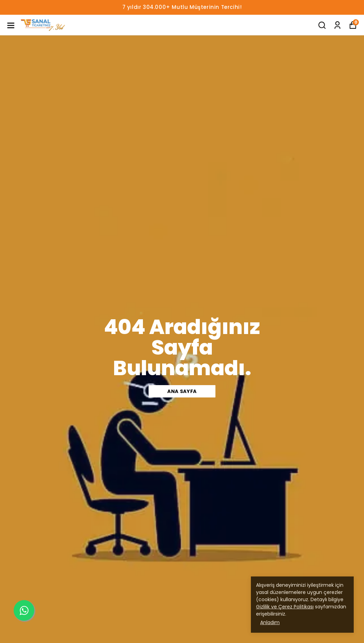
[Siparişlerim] (337, 25)
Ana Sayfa (182, 391)
